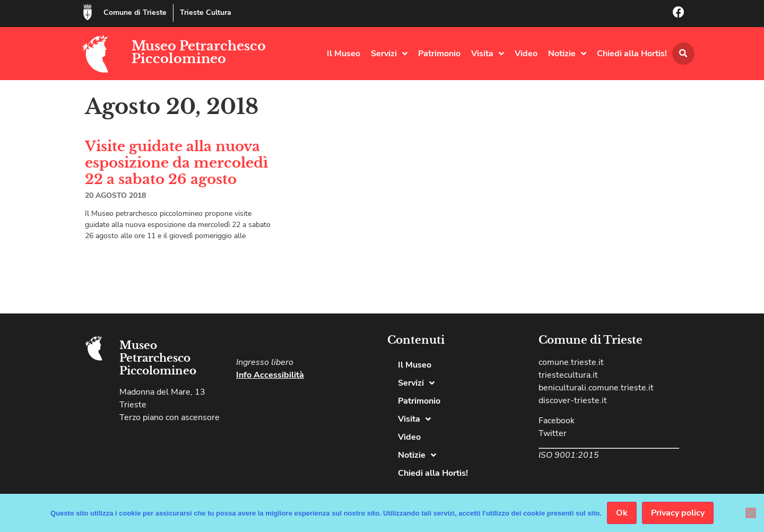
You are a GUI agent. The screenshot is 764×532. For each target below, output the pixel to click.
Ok (622, 513)
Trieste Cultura (206, 12)
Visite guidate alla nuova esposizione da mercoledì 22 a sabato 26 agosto (176, 163)
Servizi (389, 54)
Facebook (557, 421)
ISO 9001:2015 (569, 455)
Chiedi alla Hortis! (632, 54)
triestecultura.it (568, 375)
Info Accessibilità (270, 375)
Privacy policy (678, 513)
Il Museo (344, 54)
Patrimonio (439, 54)
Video (526, 54)
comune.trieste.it (571, 362)
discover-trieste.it (573, 400)
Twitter (553, 433)
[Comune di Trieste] (88, 12)
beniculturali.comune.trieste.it (596, 388)
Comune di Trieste (135, 12)
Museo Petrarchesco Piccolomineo (199, 52)
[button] (683, 54)
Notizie (567, 54)
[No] (751, 513)
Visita (488, 54)
